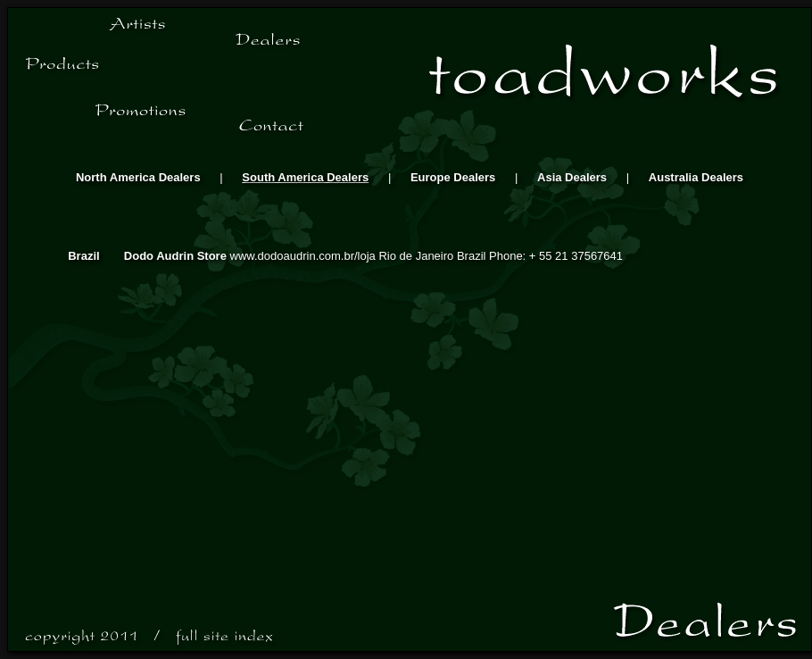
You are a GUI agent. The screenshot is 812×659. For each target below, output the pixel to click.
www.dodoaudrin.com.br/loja (305, 256)
